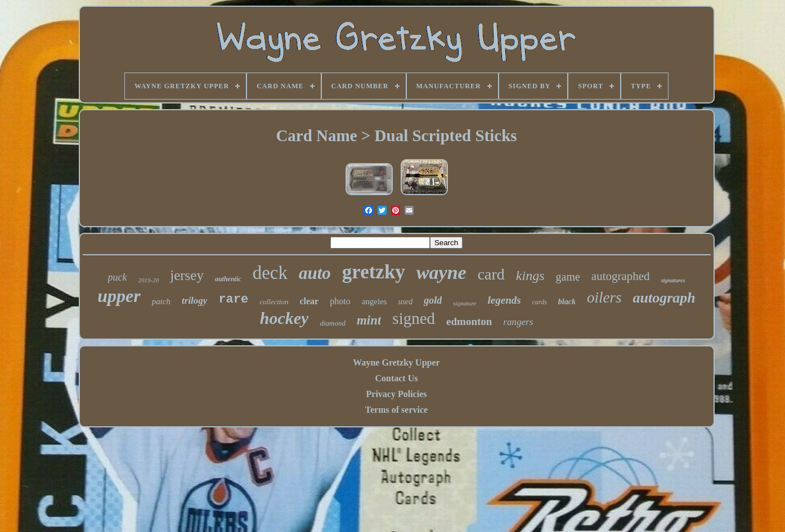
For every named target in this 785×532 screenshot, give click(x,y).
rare (233, 299)
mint (369, 320)
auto (315, 273)
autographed (621, 276)
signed (414, 318)
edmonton (469, 321)
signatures (673, 280)
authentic (228, 279)
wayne (441, 272)
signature (465, 303)
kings (530, 276)
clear (309, 301)
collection (274, 302)
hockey (284, 318)
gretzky (374, 272)
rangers (518, 322)
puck (118, 277)
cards (540, 302)
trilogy (194, 301)
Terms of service (396, 410)
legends (504, 300)
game (568, 277)
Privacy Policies (397, 394)
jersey (187, 275)
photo (340, 301)
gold (433, 300)
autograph (664, 298)
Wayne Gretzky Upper (396, 362)
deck (270, 273)
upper (119, 296)
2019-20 (149, 280)
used (406, 302)
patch (161, 301)
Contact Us (396, 378)
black (567, 302)
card (491, 274)
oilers (604, 297)
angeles (374, 301)
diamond (333, 323)
